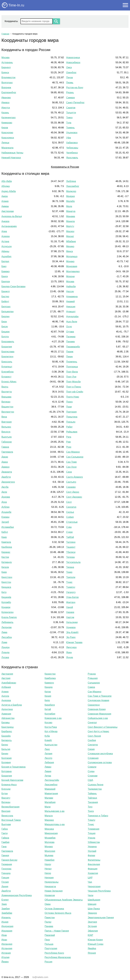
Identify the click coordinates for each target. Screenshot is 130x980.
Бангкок (6, 282)
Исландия (7, 948)
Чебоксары (72, 148)
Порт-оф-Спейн (75, 392)
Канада (49, 687)
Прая (69, 407)
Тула (69, 123)
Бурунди (6, 789)
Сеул (69, 502)
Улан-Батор (72, 597)
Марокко (49, 820)
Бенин (5, 754)
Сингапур (71, 507)
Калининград (8, 118)
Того (90, 807)
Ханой (70, 607)
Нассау (70, 291)
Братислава (8, 352)
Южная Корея (95, 940)
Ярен (69, 652)
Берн (4, 322)
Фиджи (91, 855)
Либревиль (7, 622)
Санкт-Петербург (75, 103)
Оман (48, 904)
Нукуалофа (72, 316)
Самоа (91, 687)
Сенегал (92, 723)
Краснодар (7, 133)
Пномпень (72, 362)
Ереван (5, 517)
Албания (6, 687)
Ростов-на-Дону (75, 88)
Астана (5, 241)
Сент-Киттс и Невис (98, 731)
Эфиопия (93, 931)
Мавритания (51, 794)
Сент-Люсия (94, 736)
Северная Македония (99, 714)
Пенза (70, 77)
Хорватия (93, 873)
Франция (93, 869)
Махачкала (7, 148)
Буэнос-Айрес (9, 382)
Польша (49, 944)
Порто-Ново (73, 397)
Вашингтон (7, 407)
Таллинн (71, 542)
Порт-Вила (72, 372)
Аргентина (7, 709)
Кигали (5, 567)
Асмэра (6, 236)
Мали (48, 807)
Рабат (69, 427)
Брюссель (7, 362)
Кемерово (7, 123)
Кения (48, 696)
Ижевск (5, 103)
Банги (5, 276)
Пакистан (50, 918)
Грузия (5, 882)
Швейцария (94, 900)
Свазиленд (94, 705)
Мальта (49, 816)
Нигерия (49, 878)
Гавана (5, 447)
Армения (6, 714)
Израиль (6, 918)
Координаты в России (65, 167)
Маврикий (50, 789)
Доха (4, 502)
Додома (6, 497)
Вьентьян (7, 437)
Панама (70, 342)
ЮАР (90, 935)
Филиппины (94, 860)
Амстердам (8, 211)
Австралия (7, 674)
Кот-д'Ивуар (51, 731)
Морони (70, 276)
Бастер (5, 297)
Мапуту (70, 226)
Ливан (48, 767)
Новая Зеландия (54, 891)
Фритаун (71, 602)
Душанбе (6, 512)
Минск (70, 251)
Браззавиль (8, 342)
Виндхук (6, 432)
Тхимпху (71, 587)
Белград (6, 307)
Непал (48, 869)
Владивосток (8, 77)
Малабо (71, 201)
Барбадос (7, 731)
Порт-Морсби (73, 382)
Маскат (70, 236)
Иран (4, 940)
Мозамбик (50, 838)
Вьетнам (6, 824)
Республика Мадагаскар (58, 957)
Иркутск (6, 108)
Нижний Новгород (11, 158)
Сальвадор (94, 683)
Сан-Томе (72, 462)
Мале (69, 206)
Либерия (49, 762)
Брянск (5, 73)
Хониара (71, 627)
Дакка (5, 462)
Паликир (71, 337)
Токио (69, 572)
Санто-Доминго (75, 477)
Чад (90, 882)
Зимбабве (7, 913)
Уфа (69, 138)
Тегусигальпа (73, 562)
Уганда (91, 838)
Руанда (92, 674)
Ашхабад (6, 256)
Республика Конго (54, 953)
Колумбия (50, 714)
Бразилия (7, 347)
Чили (91, 895)
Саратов (71, 108)
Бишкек (5, 332)
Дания (5, 887)
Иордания (7, 931)
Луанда (5, 652)
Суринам (93, 776)
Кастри (5, 557)
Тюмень (70, 128)
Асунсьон (7, 246)
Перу (47, 940)
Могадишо (72, 256)
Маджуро (71, 191)
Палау (48, 922)
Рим (69, 442)
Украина (92, 847)
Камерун (49, 683)
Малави (49, 798)
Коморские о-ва (53, 718)
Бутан (5, 794)
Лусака (5, 657)
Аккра (5, 196)
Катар (48, 692)
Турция (92, 833)
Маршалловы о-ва (55, 824)
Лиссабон (7, 637)
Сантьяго (71, 482)
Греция (5, 878)
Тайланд (92, 798)
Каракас (6, 552)
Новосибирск (73, 62)
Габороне (7, 442)
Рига (69, 437)
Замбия (6, 909)
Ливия (48, 771)
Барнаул (6, 67)
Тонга (91, 811)
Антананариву (9, 226)
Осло (69, 327)
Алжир (5, 201)
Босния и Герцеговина (14, 767)
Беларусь (7, 740)
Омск (69, 67)
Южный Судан (96, 944)
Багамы (6, 723)
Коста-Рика (51, 727)
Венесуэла (7, 816)
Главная (5, 34)
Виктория (7, 422)
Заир (4, 904)
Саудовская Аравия (98, 700)
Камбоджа (50, 678)
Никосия (71, 307)
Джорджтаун (8, 482)
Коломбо (6, 602)
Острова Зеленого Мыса (58, 913)
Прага (69, 402)
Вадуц (5, 387)
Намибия (49, 860)
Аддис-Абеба (9, 191)
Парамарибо (73, 347)
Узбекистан (94, 842)
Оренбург (71, 73)
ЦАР (90, 878)
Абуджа (6, 186)
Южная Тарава (74, 642)
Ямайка (92, 948)
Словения (93, 758)
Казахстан (50, 674)
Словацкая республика (100, 754)
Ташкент (71, 547)
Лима (4, 632)
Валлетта (7, 392)
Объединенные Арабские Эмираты (64, 900)
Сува (69, 527)
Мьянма (49, 855)
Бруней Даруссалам (12, 780)
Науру (48, 864)
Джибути (6, 477)
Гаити (5, 833)
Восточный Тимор (11, 820)
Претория (71, 412)
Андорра (6, 700)
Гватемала (7, 452)
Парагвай (50, 935)
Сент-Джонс (73, 492)
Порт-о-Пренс (74, 387)
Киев (4, 572)
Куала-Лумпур (9, 617)
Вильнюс (6, 427)
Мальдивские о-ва (54, 811)
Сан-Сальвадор (75, 457)
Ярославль (72, 158)
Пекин (70, 357)
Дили (4, 492)
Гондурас (6, 869)
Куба (47, 736)
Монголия (50, 851)
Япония (92, 953)
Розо (69, 447)
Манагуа (71, 211)
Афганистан (8, 718)
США (90, 780)
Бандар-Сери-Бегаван (13, 286)
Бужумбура (7, 372)
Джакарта (7, 472)
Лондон (5, 647)
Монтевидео (73, 271)
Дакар (5, 457)
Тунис (69, 582)
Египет (5, 900)
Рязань (70, 92)
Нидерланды (52, 882)
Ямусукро (71, 647)
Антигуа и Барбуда (12, 705)
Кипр (47, 700)
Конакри (6, 607)
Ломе (4, 642)
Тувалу (91, 820)
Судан (91, 771)
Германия (7, 864)
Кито (4, 592)
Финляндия (94, 864)
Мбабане (71, 241)
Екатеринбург (9, 92)
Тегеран (71, 557)
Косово (48, 723)
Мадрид (71, 196)
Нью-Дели (72, 322)
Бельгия (6, 749)
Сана (69, 472)
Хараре (70, 612)
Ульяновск (72, 133)
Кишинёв (6, 597)
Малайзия (50, 802)
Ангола (5, 696)
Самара (70, 98)
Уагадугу (71, 592)
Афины (5, 251)
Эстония (92, 926)
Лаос (47, 749)
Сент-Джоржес (74, 497)
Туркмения (94, 829)
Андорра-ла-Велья (12, 216)
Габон (5, 829)
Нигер (48, 873)
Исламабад (8, 527)
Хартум (70, 617)
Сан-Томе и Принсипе (100, 696)
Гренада (6, 873)
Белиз (5, 745)
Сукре (69, 532)
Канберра (7, 547)
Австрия (6, 678)
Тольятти (71, 113)
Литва (48, 776)
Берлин (5, 316)
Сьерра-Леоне (96, 785)
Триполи (71, 577)
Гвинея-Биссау (9, 860)
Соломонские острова (100, 762)
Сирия (91, 749)
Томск (69, 118)
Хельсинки (72, 622)
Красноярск (8, 138)
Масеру (70, 231)
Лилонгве (7, 627)
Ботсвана (7, 771)
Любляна (71, 181)
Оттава (70, 332)
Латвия (48, 754)
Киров (5, 128)
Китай (48, 709)
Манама (71, 216)
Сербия (92, 740)
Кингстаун (7, 577)
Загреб (5, 522)
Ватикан (6, 402)
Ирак (4, 935)
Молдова (49, 842)
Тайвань (92, 794)
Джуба (5, 487)
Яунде (70, 657)
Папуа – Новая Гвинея (57, 931)
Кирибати (50, 705)
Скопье (70, 512)
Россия (48, 962)
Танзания (93, 802)
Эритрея (92, 922)
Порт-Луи (71, 377)
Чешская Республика (99, 891)
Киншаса (6, 587)
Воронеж (6, 88)
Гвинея (5, 855)
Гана (4, 847)
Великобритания (10, 807)
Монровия (72, 266)
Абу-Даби (7, 181)
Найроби (71, 286)
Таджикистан (95, 789)
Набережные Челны (12, 153)
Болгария (7, 758)
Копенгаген (7, 612)
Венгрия (6, 811)
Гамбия (5, 842)
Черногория (94, 887)
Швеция (92, 904)
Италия (5, 957)
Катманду (7, 562)
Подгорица (72, 367)
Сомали (92, 767)
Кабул (5, 532)
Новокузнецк (73, 57)
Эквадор (92, 913)
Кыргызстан (51, 745)
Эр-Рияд (71, 637)
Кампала (6, 542)
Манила (70, 221)
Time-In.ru (16, 5)
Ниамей (70, 301)
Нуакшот (71, 312)
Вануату (6, 798)
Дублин (5, 507)
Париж (70, 352)
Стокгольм (72, 522)
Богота (5, 337)
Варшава (6, 397)
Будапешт (7, 367)
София (70, 517)
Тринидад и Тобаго (98, 816)
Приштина (72, 417)
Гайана (5, 838)
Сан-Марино (73, 452)
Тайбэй (70, 537)
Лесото (48, 758)
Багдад (5, 261)
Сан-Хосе (71, 467)
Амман (5, 206)
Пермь (70, 83)
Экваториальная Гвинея (101, 918)
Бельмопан (8, 312)
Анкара (5, 221)
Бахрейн (6, 736)
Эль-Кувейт (72, 632)
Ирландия (7, 944)
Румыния (93, 678)
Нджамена (72, 297)
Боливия (6, 762)
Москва (5, 57)
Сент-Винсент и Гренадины (103, 727)
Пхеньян (71, 422)
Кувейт (48, 740)
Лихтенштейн (52, 780)
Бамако (5, 271)
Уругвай (92, 851)
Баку (4, 266)
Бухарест (6, 377)
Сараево (71, 487)
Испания (6, 953)
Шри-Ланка (94, 909)
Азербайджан (9, 683)
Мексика (49, 829)
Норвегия (50, 895)
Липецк (5, 143)
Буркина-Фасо (9, 785)
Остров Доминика (54, 909)
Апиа (4, 231)
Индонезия (7, 926)
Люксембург (73, 186)
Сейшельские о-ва (98, 718)
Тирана (70, 567)
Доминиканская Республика (17, 895)
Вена (4, 417)
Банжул (6, 291)
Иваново (6, 98)
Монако (70, 261)
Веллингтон (8, 412)
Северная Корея (97, 709)
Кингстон (6, 582)
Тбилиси (71, 552)
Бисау (5, 327)
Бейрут (5, 301)
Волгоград (7, 83)
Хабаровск (72, 143)
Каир (4, 537)
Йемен (5, 962)
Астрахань (7, 62)
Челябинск (72, 153)
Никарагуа (50, 887)
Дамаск (5, 467)
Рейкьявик (72, 432)
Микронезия (51, 833)
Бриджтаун (7, 357)
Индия (5, 922)
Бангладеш (8, 727)
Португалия (51, 948)
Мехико (70, 246)
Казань (5, 113)
